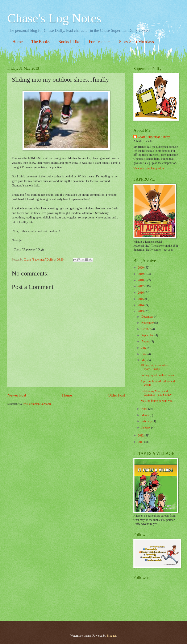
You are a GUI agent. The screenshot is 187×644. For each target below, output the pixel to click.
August (146, 341)
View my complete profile (149, 168)
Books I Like (69, 42)
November (148, 323)
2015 (141, 299)
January (146, 428)
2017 (141, 286)
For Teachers (100, 42)
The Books (40, 42)
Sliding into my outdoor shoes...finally (154, 367)
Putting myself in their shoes (157, 375)
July (144, 348)
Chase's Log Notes (54, 18)
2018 (141, 280)
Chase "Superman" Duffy (154, 137)
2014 (141, 305)
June (144, 354)
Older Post (116, 395)
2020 (141, 268)
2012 (141, 436)
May (144, 360)
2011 (141, 442)
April (145, 409)
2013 (141, 311)
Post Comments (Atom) (37, 404)
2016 (141, 293)
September (148, 335)
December (148, 317)
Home (18, 42)
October (146, 329)
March (146, 415)
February (147, 421)
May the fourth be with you (156, 401)
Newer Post (17, 395)
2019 (141, 274)
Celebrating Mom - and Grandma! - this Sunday (156, 393)
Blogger (111, 636)
